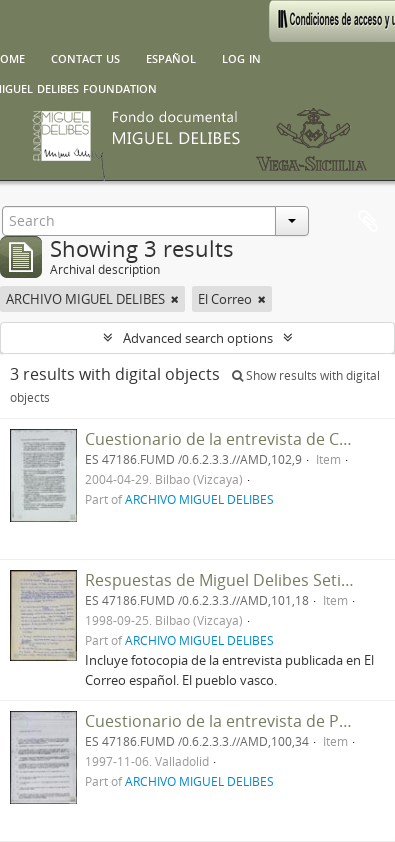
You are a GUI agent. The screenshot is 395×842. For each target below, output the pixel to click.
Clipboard (368, 222)
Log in (241, 57)
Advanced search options (198, 338)
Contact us (85, 57)
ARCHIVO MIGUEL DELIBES (199, 499)
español (171, 57)
